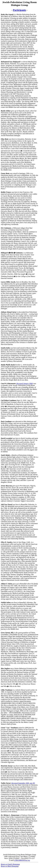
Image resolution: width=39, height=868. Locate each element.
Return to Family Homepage (10, 864)
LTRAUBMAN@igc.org (22, 860)
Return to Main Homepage (10, 866)
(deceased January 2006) (25, 384)
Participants (19, 10)
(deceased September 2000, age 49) (23, 783)
